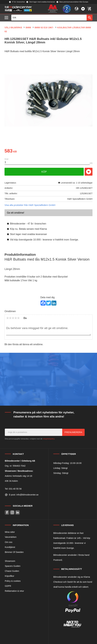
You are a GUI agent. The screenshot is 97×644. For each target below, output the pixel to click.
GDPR (8, 586)
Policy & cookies (13, 581)
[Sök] (90, 18)
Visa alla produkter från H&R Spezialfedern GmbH (30, 205)
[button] (7, 18)
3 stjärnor (13, 318)
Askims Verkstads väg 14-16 (19, 476)
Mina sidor (10, 532)
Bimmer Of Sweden (14, 552)
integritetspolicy (49, 439)
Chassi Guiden (12, 571)
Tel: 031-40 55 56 (13, 489)
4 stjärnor (16, 318)
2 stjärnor (10, 318)
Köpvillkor (9, 576)
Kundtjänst (10, 547)
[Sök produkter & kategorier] (49, 18)
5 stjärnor (18, 318)
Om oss (9, 542)
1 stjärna (8, 318)
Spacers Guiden (13, 566)
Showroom (10, 561)
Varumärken (11, 537)
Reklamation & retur (14, 591)
